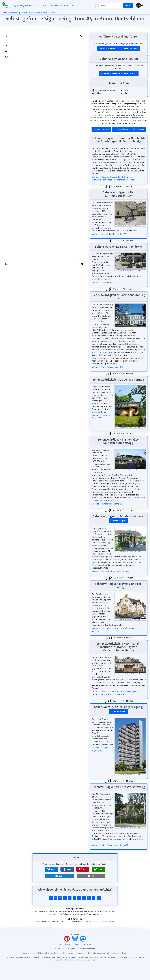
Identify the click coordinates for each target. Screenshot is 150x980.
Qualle (125, 470)
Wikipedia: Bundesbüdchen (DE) (106, 571)
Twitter (129, 177)
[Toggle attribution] (82, 264)
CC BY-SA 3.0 (133, 470)
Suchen (128, 6)
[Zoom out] (6, 41)
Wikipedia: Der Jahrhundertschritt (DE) (109, 234)
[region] (44, 150)
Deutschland (35, 13)
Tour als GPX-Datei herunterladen (99, 922)
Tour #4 (53, 13)
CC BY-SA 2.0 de (135, 427)
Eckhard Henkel (124, 271)
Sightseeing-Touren (22, 6)
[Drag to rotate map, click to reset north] (6, 46)
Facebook (111, 180)
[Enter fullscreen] (6, 57)
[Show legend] (81, 36)
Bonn (45, 13)
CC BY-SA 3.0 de (135, 271)
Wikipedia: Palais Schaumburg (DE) (107, 367)
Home (4, 13)
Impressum (68, 945)
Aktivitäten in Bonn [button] (101, 129)
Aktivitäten (40, 6)
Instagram (121, 180)
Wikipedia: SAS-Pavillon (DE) (104, 283)
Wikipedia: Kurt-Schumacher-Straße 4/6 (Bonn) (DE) (115, 628)
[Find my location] (6, 51)
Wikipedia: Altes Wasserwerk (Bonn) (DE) (111, 845)
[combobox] (109, 6)
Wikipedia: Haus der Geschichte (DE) (108, 177)
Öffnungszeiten (99, 180)
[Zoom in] (6, 36)
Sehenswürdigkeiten (59, 6)
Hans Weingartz (124, 427)
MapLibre (77, 264)
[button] (52, 869)
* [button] (119, 521)
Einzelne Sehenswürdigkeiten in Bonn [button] (129, 129)
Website (130, 180)
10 (99, 898)
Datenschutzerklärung (83, 945)
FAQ (74, 6)
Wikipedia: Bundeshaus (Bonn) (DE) (108, 504)
